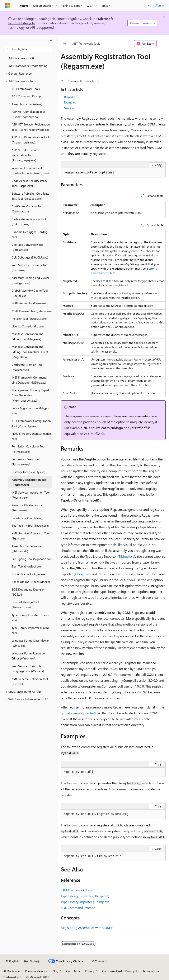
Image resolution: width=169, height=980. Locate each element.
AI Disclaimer (12, 971)
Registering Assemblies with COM (85, 928)
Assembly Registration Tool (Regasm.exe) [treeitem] (29, 482)
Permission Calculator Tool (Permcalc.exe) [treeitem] (28, 449)
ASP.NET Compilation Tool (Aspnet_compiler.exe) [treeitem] (28, 114)
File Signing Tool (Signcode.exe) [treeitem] (32, 559)
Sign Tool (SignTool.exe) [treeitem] (27, 566)
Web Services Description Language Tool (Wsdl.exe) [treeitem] (28, 669)
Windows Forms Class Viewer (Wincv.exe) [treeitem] (30, 643)
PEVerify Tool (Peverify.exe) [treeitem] (28, 472)
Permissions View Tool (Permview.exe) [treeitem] (26, 462)
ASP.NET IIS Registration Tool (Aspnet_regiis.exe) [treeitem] (30, 140)
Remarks (70, 97)
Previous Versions (36, 971)
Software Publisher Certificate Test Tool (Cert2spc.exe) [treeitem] (30, 196)
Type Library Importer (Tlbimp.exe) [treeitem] (31, 630)
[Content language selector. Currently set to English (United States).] (22, 961)
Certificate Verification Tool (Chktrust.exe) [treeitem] (29, 222)
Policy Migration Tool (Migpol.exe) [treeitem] (31, 411)
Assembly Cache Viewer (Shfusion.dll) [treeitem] (27, 549)
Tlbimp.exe (126, 556)
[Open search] (149, 6)
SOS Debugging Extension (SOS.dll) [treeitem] (29, 592)
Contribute (73, 971)
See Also (70, 108)
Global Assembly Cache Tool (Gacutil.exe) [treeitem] (30, 293)
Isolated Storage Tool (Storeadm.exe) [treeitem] (25, 605)
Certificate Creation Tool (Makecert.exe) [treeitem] (27, 367)
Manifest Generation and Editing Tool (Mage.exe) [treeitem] (28, 336)
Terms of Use (151, 971)
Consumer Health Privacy (118, 971)
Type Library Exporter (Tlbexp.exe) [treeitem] (30, 618)
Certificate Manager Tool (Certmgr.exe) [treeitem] (27, 209)
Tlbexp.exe (82, 574)
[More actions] (162, 44)
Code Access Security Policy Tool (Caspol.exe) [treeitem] (30, 183)
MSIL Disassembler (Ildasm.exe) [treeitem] (32, 311)
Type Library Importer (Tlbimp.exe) (86, 902)
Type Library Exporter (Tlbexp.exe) (85, 896)
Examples (70, 102)
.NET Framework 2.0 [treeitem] (21, 58)
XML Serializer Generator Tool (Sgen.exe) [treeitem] (31, 536)
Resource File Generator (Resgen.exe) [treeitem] (27, 508)
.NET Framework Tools (86, 43)
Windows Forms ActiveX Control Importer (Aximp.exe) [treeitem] (30, 171)
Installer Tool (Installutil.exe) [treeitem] (29, 319)
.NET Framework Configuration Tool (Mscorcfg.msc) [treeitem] (31, 423)
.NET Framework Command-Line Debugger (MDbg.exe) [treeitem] (30, 380)
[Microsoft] (8, 6)
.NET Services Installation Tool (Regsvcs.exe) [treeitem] (31, 495)
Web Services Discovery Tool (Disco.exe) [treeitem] (30, 268)
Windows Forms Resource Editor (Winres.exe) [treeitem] (28, 656)
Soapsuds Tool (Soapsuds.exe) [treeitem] (31, 582)
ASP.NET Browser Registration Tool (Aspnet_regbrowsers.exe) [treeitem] (31, 127)
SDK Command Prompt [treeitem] (27, 96)
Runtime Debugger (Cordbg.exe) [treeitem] (30, 234)
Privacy (90, 971)
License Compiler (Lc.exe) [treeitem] (28, 326)
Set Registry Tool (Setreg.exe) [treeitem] (30, 526)
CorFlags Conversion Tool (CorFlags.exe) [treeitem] (28, 247)
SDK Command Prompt (78, 908)
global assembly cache (77, 713)
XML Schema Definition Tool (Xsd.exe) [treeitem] (30, 681)
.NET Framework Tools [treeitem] (26, 89)
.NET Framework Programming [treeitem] (28, 66)
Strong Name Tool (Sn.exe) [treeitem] (29, 574)
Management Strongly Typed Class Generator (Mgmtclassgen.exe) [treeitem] (30, 395)
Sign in (160, 5)
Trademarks (11, 977)
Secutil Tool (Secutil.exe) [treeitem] (27, 518)
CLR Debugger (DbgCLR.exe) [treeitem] (30, 257)
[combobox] (29, 49)
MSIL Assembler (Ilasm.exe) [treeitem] (29, 303)
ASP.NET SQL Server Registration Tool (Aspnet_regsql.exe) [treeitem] (25, 155)
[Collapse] (51, 40)
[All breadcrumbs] (64, 44)
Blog (55, 971)
